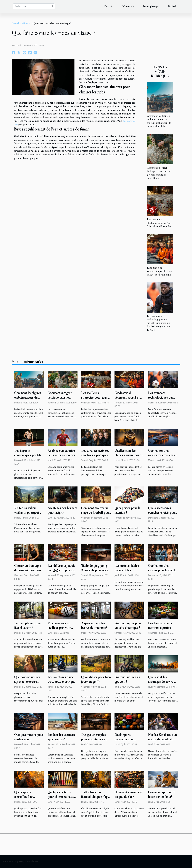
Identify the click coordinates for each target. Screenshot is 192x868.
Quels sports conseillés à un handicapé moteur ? (27, 797)
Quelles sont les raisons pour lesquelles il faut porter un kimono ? (163, 572)
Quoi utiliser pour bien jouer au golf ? (96, 679)
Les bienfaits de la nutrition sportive (160, 625)
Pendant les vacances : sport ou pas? (62, 737)
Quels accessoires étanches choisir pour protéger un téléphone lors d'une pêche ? (163, 515)
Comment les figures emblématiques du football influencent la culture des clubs (159, 121)
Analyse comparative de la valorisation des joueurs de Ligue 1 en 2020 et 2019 (62, 457)
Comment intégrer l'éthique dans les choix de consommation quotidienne (160, 173)
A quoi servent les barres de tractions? (94, 625)
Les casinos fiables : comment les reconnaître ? (127, 570)
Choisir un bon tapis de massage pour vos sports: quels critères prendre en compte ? (28, 572)
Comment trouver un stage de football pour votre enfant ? (95, 512)
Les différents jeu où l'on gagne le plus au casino (61, 570)
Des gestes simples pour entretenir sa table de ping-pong (94, 739)
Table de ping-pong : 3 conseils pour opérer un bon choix (96, 570)
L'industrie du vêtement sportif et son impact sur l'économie (160, 271)
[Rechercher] (34, 6)
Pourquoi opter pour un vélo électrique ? (128, 625)
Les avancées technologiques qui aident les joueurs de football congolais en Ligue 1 (158, 323)
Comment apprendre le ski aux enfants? (162, 794)
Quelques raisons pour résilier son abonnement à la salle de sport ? (29, 741)
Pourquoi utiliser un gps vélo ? (127, 679)
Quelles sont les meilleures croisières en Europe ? (161, 455)
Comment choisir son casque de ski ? (128, 794)
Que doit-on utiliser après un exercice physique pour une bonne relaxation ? (27, 684)
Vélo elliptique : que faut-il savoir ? (27, 625)
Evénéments (128, 6)
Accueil (15, 24)
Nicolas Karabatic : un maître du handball (162, 737)
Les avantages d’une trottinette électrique (61, 679)
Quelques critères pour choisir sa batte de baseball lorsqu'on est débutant (61, 799)
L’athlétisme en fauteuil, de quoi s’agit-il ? (96, 797)
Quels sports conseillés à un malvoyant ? (124, 739)
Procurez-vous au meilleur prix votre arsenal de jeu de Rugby (60, 630)
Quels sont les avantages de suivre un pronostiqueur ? (163, 682)
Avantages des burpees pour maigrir (62, 510)
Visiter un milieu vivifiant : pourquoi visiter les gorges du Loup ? (27, 515)
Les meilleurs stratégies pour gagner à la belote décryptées (159, 223)
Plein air (108, 6)
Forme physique (151, 6)
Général (172, 6)
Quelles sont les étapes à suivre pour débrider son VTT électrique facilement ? (129, 457)
